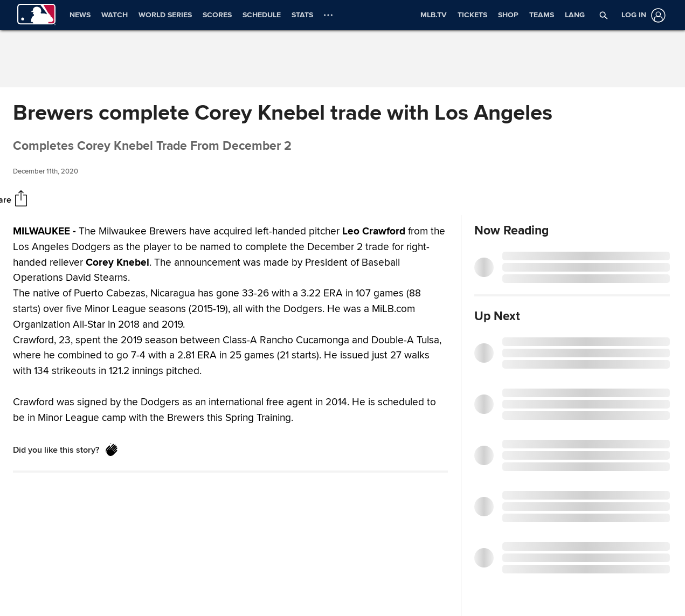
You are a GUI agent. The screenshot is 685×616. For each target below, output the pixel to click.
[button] (604, 15)
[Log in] (641, 15)
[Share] (21, 199)
